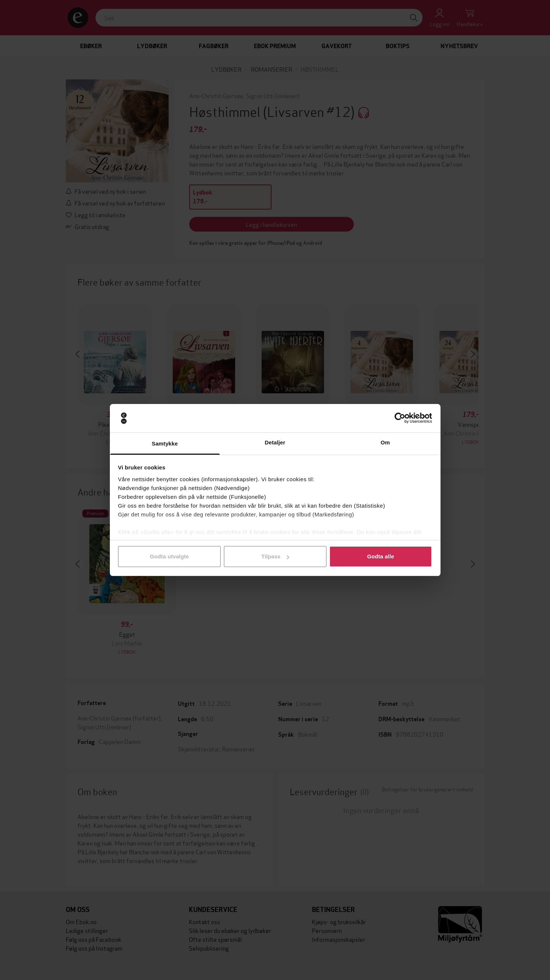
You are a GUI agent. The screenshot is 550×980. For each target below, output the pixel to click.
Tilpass (275, 556)
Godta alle (381, 556)
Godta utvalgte (169, 556)
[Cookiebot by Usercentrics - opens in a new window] (400, 418)
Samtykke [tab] (165, 443)
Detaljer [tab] (275, 442)
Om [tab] (385, 442)
